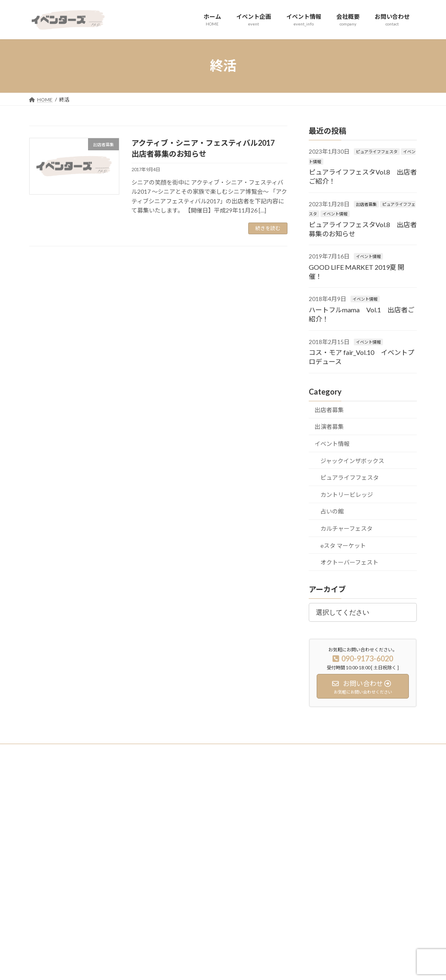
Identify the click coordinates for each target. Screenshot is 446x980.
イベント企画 (182, 815)
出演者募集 (329, 427)
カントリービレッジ (347, 494)
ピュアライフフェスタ (377, 152)
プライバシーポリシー (62, 751)
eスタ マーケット (343, 545)
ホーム (175, 800)
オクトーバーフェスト (349, 562)
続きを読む (268, 228)
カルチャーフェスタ (346, 528)
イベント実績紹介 (321, 800)
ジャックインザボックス (352, 460)
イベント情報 (335, 214)
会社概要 (177, 844)
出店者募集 (366, 204)
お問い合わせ (182, 858)
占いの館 (332, 511)
